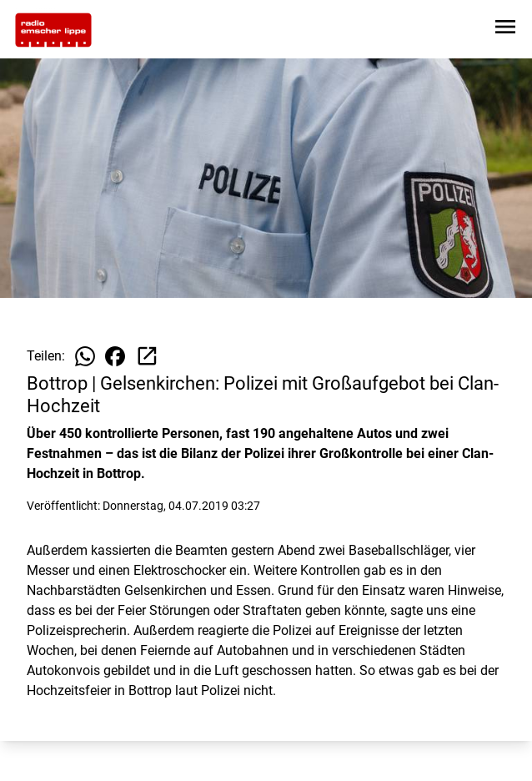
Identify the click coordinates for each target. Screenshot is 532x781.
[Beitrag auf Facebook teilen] (115, 356)
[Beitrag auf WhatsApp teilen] (85, 356)
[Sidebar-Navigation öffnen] (505, 30)
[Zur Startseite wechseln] (53, 30)
